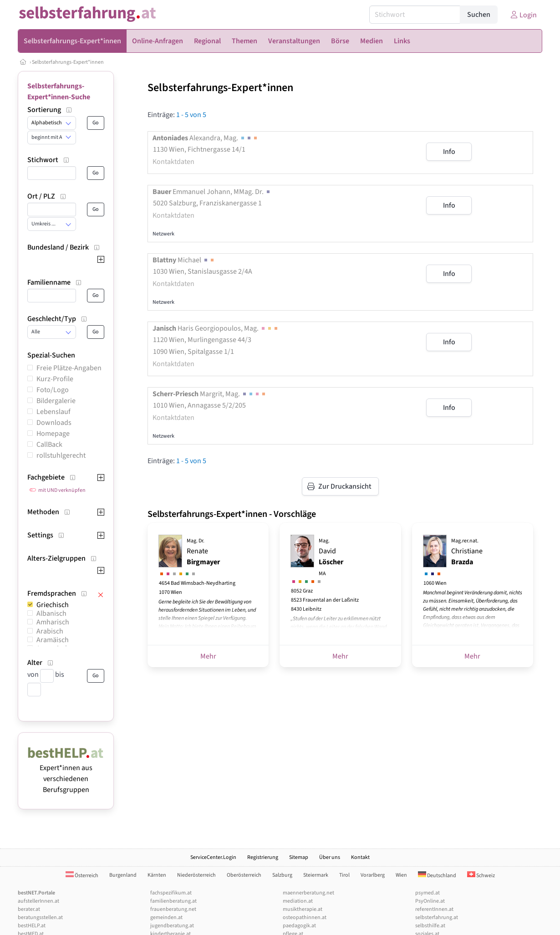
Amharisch (53, 622)
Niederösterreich (196, 875)
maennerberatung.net (308, 893)
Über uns (330, 857)
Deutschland (437, 876)
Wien (401, 875)
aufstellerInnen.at (38, 901)
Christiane (467, 552)
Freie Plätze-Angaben (69, 368)
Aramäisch (53, 640)
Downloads (54, 423)
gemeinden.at (166, 917)
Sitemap (299, 857)
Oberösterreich (244, 875)
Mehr (208, 656)
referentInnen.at (434, 909)
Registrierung (263, 857)
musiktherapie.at (303, 909)
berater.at (29, 909)
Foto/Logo (53, 390)
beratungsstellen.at (40, 917)
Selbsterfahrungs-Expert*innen (68, 62)
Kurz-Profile (55, 379)
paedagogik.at (299, 926)
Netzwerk (163, 234)
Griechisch (53, 605)
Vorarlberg (373, 875)
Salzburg (282, 875)
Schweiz (481, 876)
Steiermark (316, 875)
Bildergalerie (56, 401)
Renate (203, 552)
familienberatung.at (173, 901)
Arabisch (50, 631)
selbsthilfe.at (430, 926)
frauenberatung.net (173, 909)
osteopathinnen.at (305, 917)
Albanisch (51, 613)
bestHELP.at (32, 926)
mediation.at (298, 901)
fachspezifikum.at (171, 893)
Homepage (53, 434)
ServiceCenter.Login (213, 857)
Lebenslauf (53, 412)
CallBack (49, 445)
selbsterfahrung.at (437, 917)
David (331, 557)
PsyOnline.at (430, 901)
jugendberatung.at (172, 926)
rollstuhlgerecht (61, 455)
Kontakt (360, 857)
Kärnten (157, 875)
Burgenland (123, 875)
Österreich (82, 876)
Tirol (344, 875)
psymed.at (428, 893)
